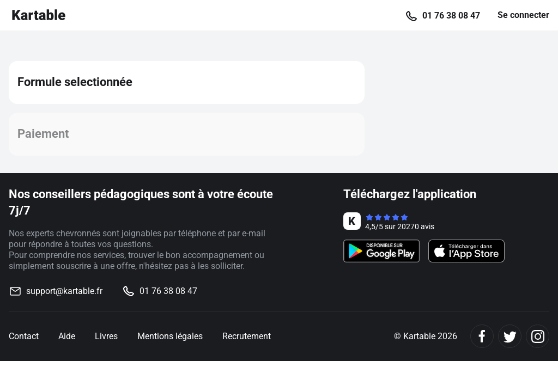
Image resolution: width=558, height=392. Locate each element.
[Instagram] (538, 336)
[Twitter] (510, 336)
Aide (67, 336)
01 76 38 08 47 (451, 16)
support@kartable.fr (64, 291)
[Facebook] (482, 336)
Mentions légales (170, 336)
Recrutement (247, 336)
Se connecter (523, 15)
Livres (106, 336)
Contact (24, 336)
